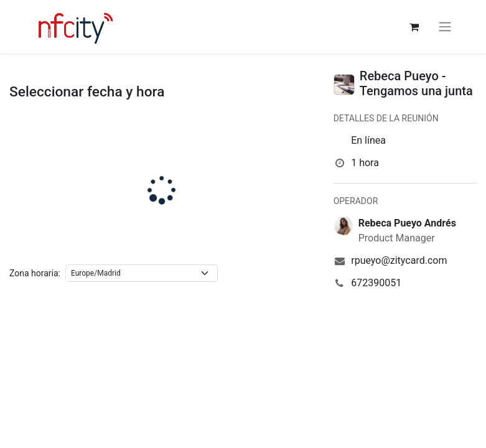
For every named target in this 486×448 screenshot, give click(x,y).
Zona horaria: (35, 273)
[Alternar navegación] (445, 27)
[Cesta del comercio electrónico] (414, 27)
